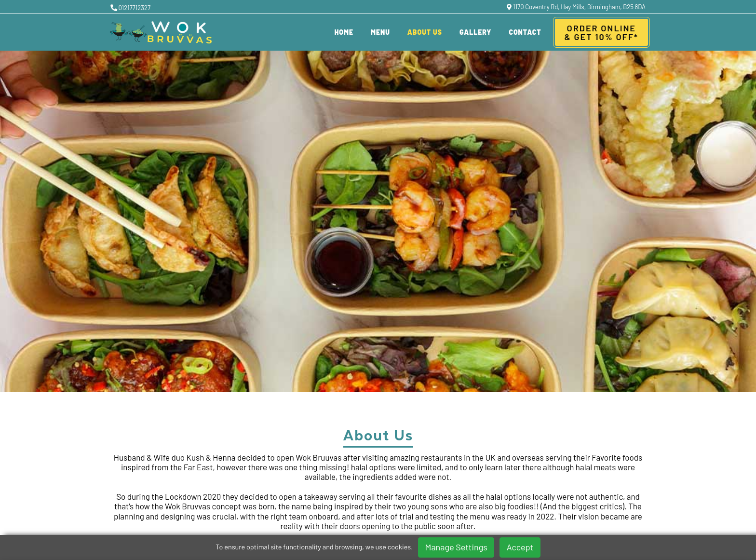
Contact (525, 32)
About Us (425, 32)
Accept (520, 547)
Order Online (601, 32)
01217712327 (130, 8)
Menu (380, 32)
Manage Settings (456, 547)
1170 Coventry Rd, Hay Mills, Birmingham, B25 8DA (576, 7)
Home (344, 32)
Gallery (475, 32)
